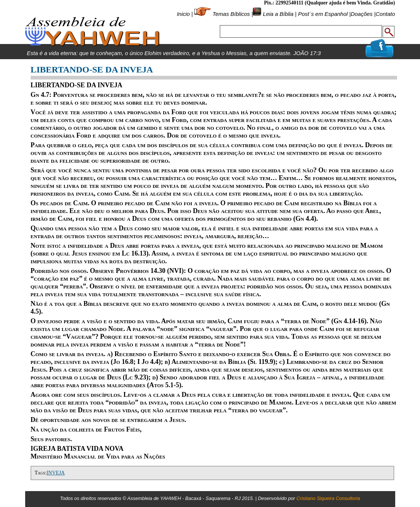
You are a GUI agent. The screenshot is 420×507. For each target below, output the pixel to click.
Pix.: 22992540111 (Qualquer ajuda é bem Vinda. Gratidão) (329, 3)
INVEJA (56, 473)
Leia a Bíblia (277, 14)
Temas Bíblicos (231, 14)
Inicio (183, 14)
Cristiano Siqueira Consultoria (328, 498)
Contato (385, 14)
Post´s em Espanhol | (324, 14)
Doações (362, 14)
